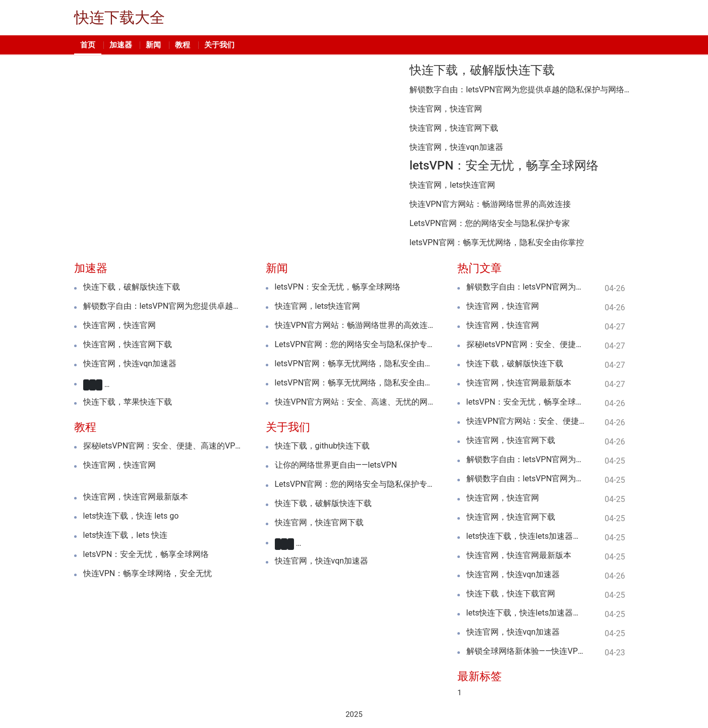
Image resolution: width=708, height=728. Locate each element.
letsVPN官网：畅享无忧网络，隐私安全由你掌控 (497, 243)
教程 (183, 45)
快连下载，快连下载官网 (511, 594)
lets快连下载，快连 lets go (131, 516)
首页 (88, 45)
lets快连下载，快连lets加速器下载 (526, 536)
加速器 (121, 45)
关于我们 (219, 45)
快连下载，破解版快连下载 (482, 70)
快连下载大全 (120, 17)
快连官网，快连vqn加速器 (456, 147)
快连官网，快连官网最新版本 (136, 496)
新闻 (153, 45)
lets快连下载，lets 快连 (126, 535)
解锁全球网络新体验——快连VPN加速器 (526, 651)
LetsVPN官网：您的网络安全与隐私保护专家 (490, 223)
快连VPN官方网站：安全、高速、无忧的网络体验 (354, 402)
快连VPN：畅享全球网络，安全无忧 (148, 573)
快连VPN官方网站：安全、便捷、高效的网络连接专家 (526, 421)
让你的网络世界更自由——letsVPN (336, 465)
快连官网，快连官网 (446, 109)
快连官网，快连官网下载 (454, 128)
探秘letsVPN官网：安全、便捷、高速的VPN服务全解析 (163, 446)
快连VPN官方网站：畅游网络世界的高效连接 (490, 204)
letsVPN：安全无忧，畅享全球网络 (504, 165)
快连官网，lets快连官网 (452, 185)
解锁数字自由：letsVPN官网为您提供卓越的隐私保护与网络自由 (522, 90)
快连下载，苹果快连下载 (128, 402)
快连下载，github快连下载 (322, 446)
